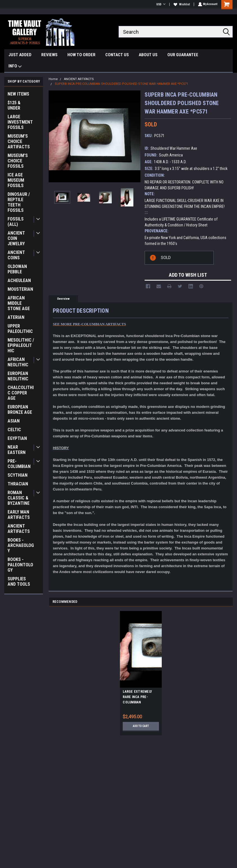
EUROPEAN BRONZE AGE (20, 410)
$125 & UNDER (14, 105)
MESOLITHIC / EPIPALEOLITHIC (21, 345)
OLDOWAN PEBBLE (17, 269)
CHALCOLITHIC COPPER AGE (21, 393)
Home (53, 79)
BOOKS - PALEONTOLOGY (20, 565)
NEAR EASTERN (17, 450)
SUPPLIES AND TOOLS (19, 581)
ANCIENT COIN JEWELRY (16, 238)
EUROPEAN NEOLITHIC (18, 376)
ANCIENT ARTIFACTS (19, 529)
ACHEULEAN (19, 280)
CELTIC (14, 430)
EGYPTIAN (17, 438)
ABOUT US (148, 55)
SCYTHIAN (18, 475)
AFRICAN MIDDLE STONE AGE (19, 303)
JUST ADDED (20, 55)
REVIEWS (49, 55)
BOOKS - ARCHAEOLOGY (21, 545)
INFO (15, 67)
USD (160, 4)
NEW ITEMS (18, 94)
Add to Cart (141, 726)
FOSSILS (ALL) (16, 222)
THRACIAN (18, 484)
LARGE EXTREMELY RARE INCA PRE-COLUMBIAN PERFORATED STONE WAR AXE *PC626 (139, 698)
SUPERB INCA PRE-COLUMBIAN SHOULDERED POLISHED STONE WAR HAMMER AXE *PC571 (121, 84)
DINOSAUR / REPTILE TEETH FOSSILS (19, 202)
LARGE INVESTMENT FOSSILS (20, 122)
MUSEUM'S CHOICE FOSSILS (18, 161)
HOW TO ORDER (81, 55)
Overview (63, 299)
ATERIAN (16, 317)
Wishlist (181, 4)
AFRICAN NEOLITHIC (18, 362)
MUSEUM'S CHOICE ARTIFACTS (19, 141)
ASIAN (14, 421)
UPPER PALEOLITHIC (20, 329)
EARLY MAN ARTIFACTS (19, 515)
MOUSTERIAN (20, 289)
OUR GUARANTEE (183, 55)
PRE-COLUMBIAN (19, 464)
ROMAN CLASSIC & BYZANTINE (19, 498)
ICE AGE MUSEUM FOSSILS (16, 180)
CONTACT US (117, 55)
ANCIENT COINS (16, 255)
